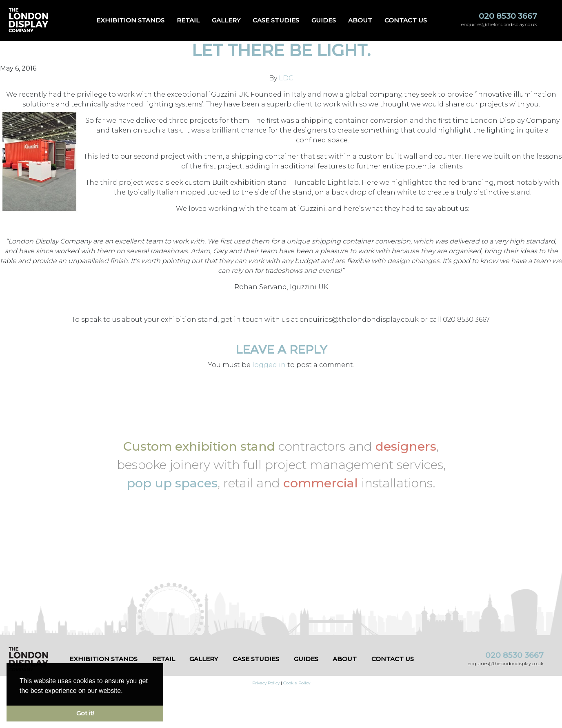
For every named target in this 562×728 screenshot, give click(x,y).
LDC (286, 78)
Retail (188, 20)
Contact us (406, 20)
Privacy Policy (266, 683)
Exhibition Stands (130, 20)
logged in (269, 365)
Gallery (226, 20)
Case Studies (276, 20)
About (360, 20)
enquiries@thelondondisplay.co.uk (499, 24)
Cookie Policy (297, 683)
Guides (324, 20)
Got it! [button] (85, 713)
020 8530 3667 (508, 16)
